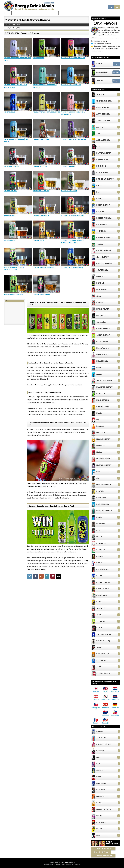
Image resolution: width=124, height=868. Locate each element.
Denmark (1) (105, 706)
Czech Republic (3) (96, 707)
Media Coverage (59, 862)
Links (66, 862)
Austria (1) (96, 699)
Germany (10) (115, 706)
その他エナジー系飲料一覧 (103, 856)
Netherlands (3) (115, 691)
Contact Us (72, 862)
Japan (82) (96, 691)
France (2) (96, 722)
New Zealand (105, 714)
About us (51, 862)
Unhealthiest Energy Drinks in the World (73, 13)
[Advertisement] (58, 594)
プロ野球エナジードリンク (103, 848)
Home (8, 13)
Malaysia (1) (105, 722)
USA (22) (105, 691)
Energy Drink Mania (64, 864)
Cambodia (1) (115, 699)
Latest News (53, 13)
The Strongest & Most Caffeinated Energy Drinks (29, 13)
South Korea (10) (105, 699)
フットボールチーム (101, 852)
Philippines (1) (115, 714)
